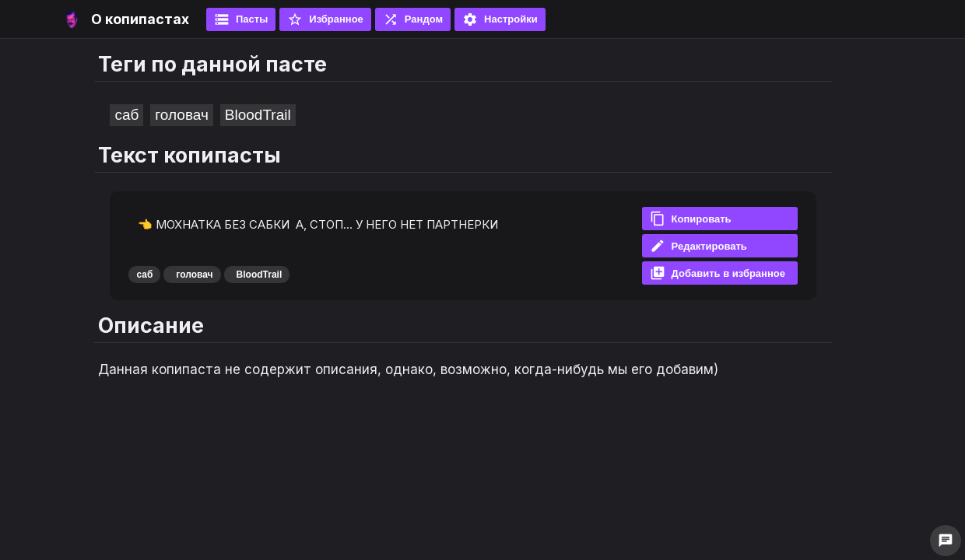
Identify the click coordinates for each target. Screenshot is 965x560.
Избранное (325, 19)
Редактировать (698, 246)
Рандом (413, 19)
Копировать (691, 219)
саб (126, 115)
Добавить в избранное (718, 273)
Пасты (241, 19)
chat (946, 541)
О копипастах (140, 19)
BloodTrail (258, 115)
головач (181, 115)
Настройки (500, 19)
